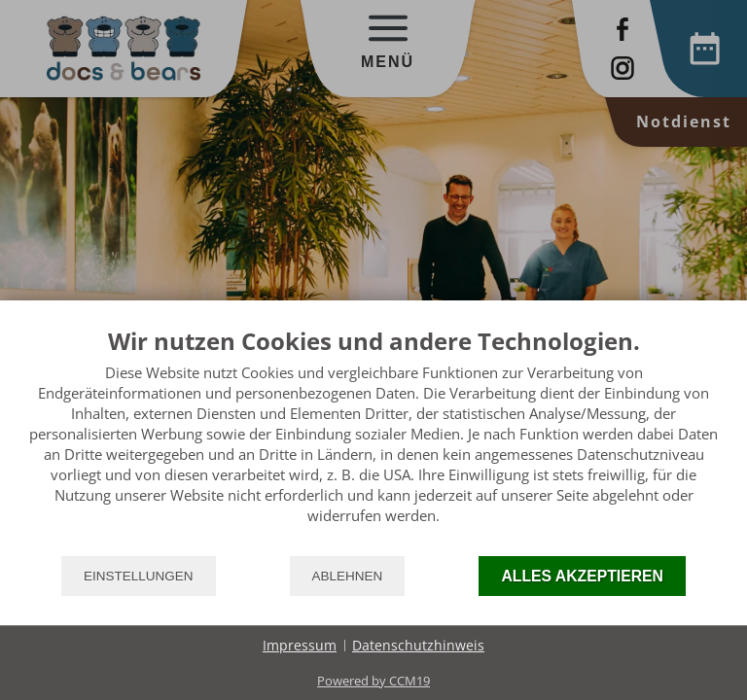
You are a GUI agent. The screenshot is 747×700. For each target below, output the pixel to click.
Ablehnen (348, 576)
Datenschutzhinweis (418, 645)
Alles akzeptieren (582, 576)
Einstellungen (139, 576)
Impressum (300, 645)
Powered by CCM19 (373, 681)
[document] (373, 440)
